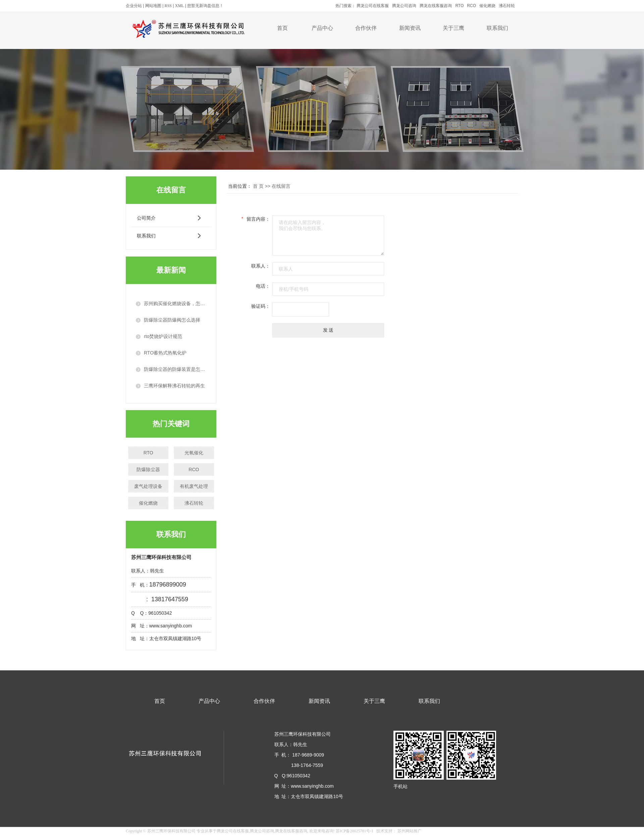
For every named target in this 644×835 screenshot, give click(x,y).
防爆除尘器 (148, 469)
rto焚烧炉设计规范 (163, 336)
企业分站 (134, 6)
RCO (471, 6)
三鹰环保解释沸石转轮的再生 (174, 386)
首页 (282, 28)
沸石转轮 (507, 6)
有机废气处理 (194, 486)
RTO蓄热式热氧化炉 (165, 353)
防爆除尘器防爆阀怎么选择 (172, 320)
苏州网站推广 (410, 831)
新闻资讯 (410, 28)
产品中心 (322, 28)
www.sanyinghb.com (313, 786)
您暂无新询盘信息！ (205, 6)
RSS (168, 6)
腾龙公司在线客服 (373, 6)
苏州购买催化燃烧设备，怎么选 (175, 303)
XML (180, 6)
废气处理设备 (148, 486)
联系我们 (497, 28)
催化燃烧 (487, 6)
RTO (459, 6)
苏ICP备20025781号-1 (355, 831)
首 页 (258, 186)
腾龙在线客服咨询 (436, 6)
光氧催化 (194, 453)
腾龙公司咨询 (404, 6)
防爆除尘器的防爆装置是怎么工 (175, 369)
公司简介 (146, 218)
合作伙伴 (366, 28)
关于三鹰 (453, 28)
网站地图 (153, 6)
